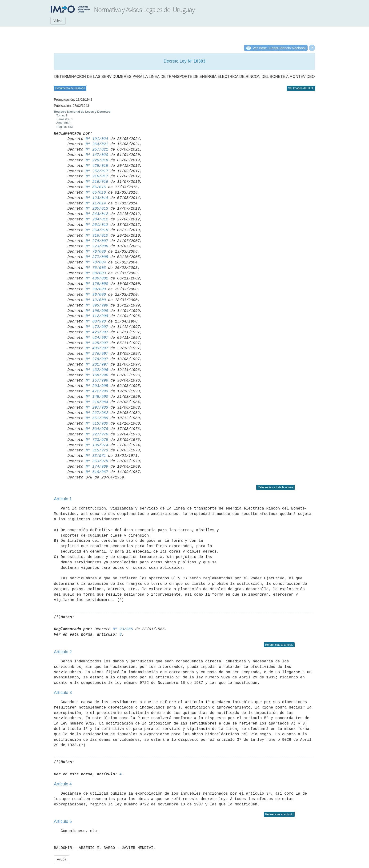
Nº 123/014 (97, 198)
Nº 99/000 (96, 289)
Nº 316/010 (97, 236)
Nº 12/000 (96, 300)
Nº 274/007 (97, 241)
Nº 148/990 (97, 397)
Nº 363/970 (97, 461)
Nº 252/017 (97, 171)
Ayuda (62, 859)
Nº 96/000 (96, 295)
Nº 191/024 (97, 139)
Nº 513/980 (97, 424)
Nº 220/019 (97, 160)
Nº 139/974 (97, 445)
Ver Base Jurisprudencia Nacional (279, 48)
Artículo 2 (63, 652)
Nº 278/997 (97, 359)
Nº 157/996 (97, 381)
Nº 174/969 (97, 467)
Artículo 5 (63, 821)
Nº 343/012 (97, 214)
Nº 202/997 (97, 365)
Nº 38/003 (96, 273)
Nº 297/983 (97, 408)
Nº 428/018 (97, 166)
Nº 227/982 (97, 413)
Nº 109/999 (97, 311)
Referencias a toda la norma (275, 487)
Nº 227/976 (97, 434)
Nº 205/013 (97, 209)
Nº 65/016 (96, 193)
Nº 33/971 (96, 456)
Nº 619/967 (97, 472)
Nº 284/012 (97, 219)
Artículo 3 (63, 693)
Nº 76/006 (96, 252)
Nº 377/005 (97, 257)
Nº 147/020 (97, 155)
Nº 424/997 (97, 338)
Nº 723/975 (97, 440)
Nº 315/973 (97, 450)
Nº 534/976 (97, 429)
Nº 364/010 (97, 230)
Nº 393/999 (97, 306)
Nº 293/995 (97, 386)
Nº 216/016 (97, 182)
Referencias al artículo (279, 645)
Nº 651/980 (97, 418)
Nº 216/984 (97, 402)
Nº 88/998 (96, 322)
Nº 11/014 (96, 203)
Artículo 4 (63, 784)
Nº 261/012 (97, 225)
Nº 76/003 (96, 268)
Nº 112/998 (97, 316)
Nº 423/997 (97, 332)
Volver (58, 21)
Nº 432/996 (97, 370)
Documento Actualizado (70, 88)
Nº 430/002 (97, 279)
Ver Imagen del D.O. (301, 88)
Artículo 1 (63, 499)
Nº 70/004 (96, 263)
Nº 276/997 (97, 354)
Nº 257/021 (97, 150)
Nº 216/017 (97, 176)
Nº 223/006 (97, 246)
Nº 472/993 (97, 391)
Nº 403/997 (97, 348)
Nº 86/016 (96, 187)
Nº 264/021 (97, 144)
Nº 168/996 (97, 375)
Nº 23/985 (123, 629)
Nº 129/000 (97, 284)
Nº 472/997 (97, 327)
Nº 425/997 (97, 343)
